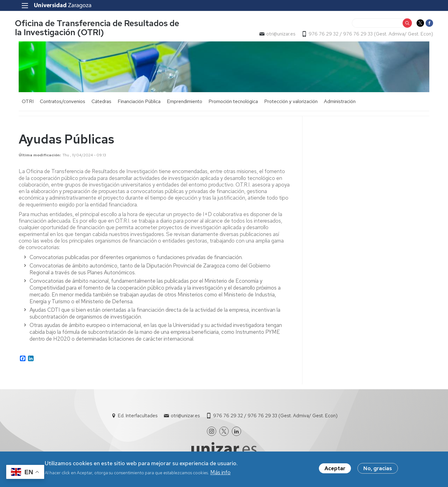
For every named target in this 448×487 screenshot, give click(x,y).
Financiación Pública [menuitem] (139, 103)
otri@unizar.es (277, 35)
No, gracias (378, 468)
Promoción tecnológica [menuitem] (233, 103)
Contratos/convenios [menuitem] (63, 103)
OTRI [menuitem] (28, 103)
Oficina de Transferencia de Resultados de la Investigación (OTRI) (101, 28)
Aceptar (335, 468)
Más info (220, 472)
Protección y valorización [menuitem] (291, 103)
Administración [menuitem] (340, 103)
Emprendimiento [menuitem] (184, 103)
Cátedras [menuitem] (101, 103)
